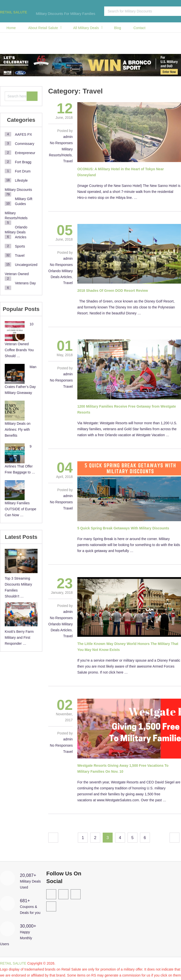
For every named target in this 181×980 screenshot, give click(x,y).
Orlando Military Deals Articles (16, 232)
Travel (68, 161)
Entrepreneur (25, 153)
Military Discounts (18, 190)
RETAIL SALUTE (14, 12)
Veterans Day (25, 283)
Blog (118, 28)
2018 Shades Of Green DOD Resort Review (113, 291)
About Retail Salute (43, 28)
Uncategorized (26, 265)
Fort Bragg (23, 162)
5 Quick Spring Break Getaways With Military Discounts (123, 528)
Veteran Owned (17, 274)
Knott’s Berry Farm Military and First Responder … (19, 638)
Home (11, 28)
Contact (139, 28)
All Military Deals (86, 28)
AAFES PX (23, 134)
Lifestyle (21, 180)
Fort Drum (23, 171)
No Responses (61, 143)
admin (68, 137)
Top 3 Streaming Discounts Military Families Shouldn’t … (18, 587)
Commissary (25, 144)
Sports (20, 246)
